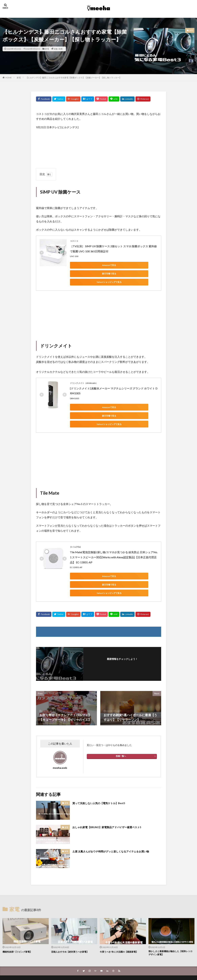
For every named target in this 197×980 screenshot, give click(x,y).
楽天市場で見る (117, 265)
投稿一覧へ (121, 731)
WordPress (121, 968)
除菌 (61, 49)
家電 (47, 49)
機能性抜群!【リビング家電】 (20, 926)
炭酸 (56, 49)
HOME (9, 78)
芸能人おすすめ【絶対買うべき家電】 (73, 926)
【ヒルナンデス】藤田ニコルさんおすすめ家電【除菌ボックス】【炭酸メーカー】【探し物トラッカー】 (74, 78)
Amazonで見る (85, 265)
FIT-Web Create (90, 968)
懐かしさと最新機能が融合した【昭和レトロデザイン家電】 (171, 928)
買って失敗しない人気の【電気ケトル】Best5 (104, 778)
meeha (109, 964)
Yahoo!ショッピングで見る (85, 274)
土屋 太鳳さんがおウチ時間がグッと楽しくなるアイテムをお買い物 (117, 828)
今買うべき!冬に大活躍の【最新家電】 (122, 926)
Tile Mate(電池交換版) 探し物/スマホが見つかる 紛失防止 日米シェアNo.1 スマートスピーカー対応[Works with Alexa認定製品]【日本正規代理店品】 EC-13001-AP (114, 540)
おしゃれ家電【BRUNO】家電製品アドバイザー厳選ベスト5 (114, 802)
